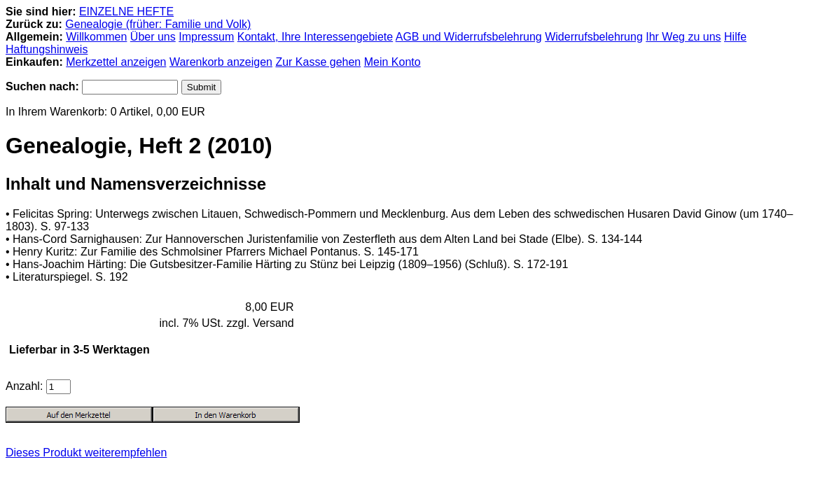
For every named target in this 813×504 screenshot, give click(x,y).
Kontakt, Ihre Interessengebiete (315, 37)
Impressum (206, 37)
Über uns (153, 37)
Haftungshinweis (47, 49)
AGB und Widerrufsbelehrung (469, 37)
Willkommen (96, 37)
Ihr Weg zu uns (683, 37)
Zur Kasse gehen (318, 62)
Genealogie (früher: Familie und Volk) (158, 24)
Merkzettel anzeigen (116, 62)
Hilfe (735, 37)
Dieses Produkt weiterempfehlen (86, 453)
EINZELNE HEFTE (126, 12)
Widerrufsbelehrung (594, 37)
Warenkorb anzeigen (221, 62)
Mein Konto (392, 62)
